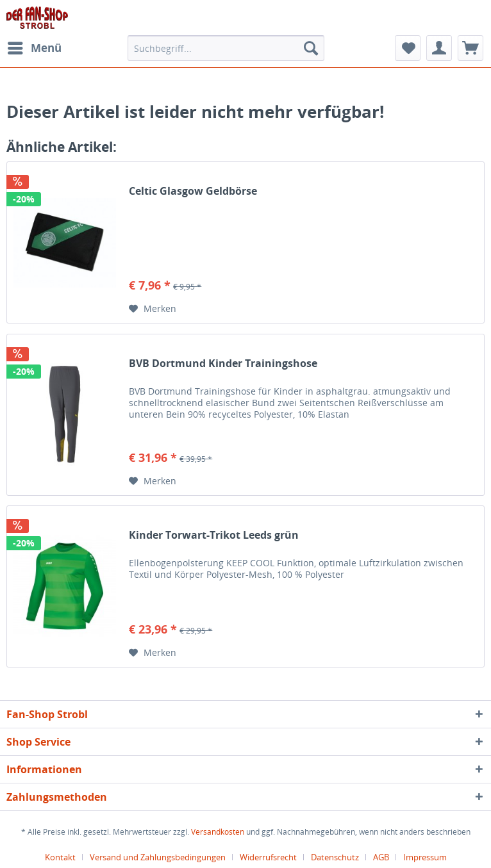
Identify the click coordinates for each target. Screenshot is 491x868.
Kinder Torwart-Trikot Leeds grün (214, 535)
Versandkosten (218, 832)
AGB (381, 857)
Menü (35, 46)
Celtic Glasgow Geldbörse (193, 191)
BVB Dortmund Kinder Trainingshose (223, 364)
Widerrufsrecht (268, 857)
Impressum (425, 857)
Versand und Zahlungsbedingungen (158, 857)
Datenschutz (335, 857)
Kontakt (60, 857)
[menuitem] (34, 48)
